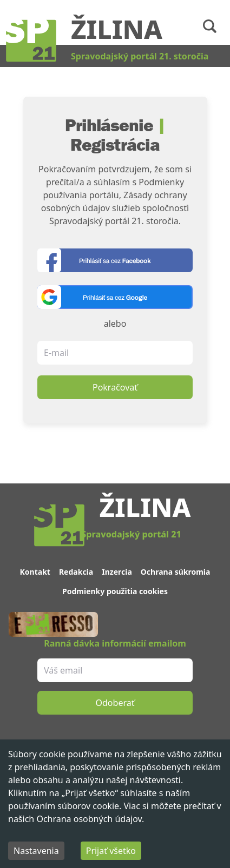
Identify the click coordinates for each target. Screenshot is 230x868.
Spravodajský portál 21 (131, 534)
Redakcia (76, 572)
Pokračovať (115, 387)
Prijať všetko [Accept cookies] (111, 851)
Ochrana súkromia (176, 572)
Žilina (117, 29)
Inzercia (117, 572)
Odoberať (115, 703)
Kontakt (35, 572)
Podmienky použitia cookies (115, 591)
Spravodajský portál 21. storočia (140, 56)
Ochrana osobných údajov (89, 819)
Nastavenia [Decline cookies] (36, 851)
